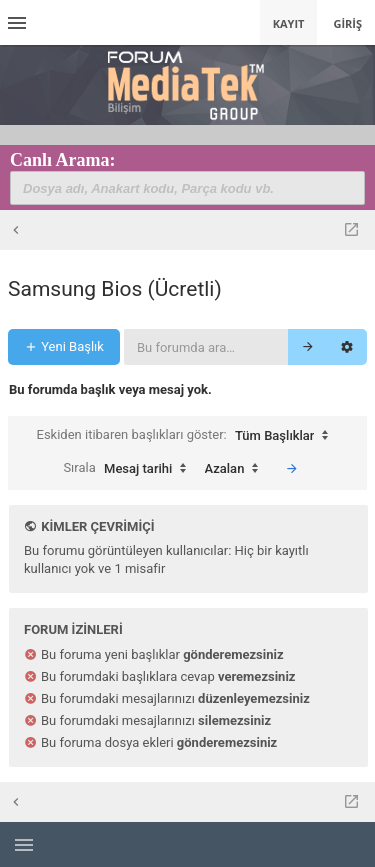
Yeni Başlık (64, 346)
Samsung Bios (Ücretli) (115, 289)
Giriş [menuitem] (347, 23)
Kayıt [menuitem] (289, 23)
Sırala (129, 469)
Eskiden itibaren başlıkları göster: (188, 436)
